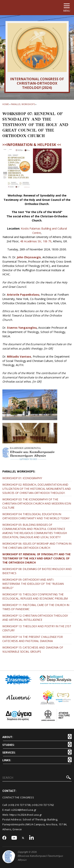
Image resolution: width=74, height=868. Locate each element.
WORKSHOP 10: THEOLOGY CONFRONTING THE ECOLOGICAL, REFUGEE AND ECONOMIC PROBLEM (35, 596)
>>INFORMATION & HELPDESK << (32, 145)
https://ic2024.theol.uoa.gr (26, 815)
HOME (6, 104)
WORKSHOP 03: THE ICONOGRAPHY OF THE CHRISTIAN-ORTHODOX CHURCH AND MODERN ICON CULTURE (37, 503)
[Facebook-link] (4, 838)
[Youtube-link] (14, 838)
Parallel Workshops (23, 104)
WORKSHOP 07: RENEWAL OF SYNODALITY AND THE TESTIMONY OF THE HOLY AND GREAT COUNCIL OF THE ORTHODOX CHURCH (36, 558)
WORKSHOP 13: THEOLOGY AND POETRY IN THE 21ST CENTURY (37, 628)
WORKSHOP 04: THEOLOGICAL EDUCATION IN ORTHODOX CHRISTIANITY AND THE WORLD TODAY (36, 516)
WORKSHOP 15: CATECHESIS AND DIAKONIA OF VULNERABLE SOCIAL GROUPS (33, 649)
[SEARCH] (37, 778)
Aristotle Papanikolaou (23, 295)
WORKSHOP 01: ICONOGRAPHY (22, 478)
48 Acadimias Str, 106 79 (36, 241)
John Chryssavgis (29, 257)
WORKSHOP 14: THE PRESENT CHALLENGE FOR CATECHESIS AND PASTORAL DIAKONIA (33, 639)
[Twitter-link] (23, 838)
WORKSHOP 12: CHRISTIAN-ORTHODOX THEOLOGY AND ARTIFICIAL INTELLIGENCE (35, 618)
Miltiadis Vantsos (19, 357)
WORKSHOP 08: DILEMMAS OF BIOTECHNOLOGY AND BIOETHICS (37, 571)
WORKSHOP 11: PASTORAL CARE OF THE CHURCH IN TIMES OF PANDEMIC (36, 607)
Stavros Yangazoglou (22, 328)
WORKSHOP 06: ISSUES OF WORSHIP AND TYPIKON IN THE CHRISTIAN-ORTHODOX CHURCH (37, 546)
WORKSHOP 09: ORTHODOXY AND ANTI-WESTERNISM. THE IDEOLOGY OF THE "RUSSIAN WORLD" (33, 584)
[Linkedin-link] (32, 838)
